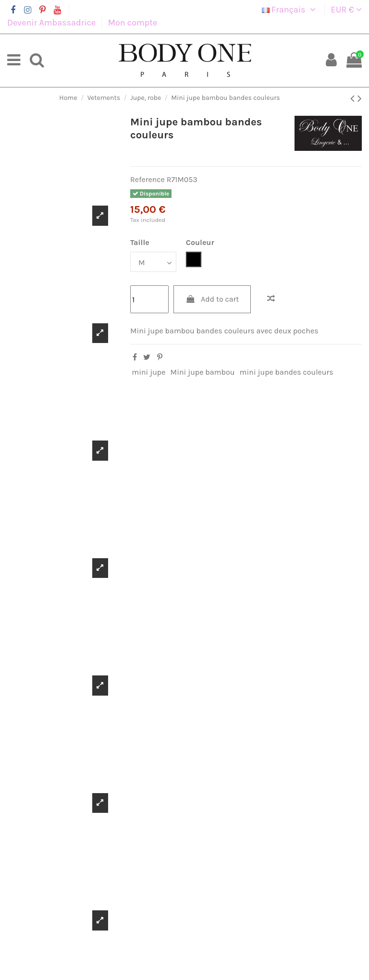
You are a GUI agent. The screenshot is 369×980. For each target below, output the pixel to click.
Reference (148, 179)
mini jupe (148, 372)
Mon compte (133, 23)
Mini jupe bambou (203, 372)
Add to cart (212, 299)
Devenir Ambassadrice (52, 23)
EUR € (346, 10)
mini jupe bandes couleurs (287, 372)
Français (290, 10)
